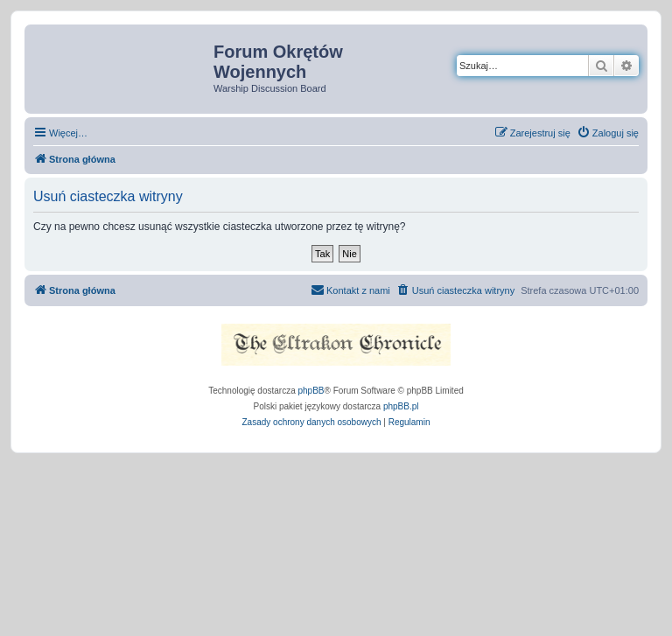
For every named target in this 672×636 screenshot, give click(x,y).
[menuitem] (608, 133)
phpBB (311, 391)
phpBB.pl (401, 406)
